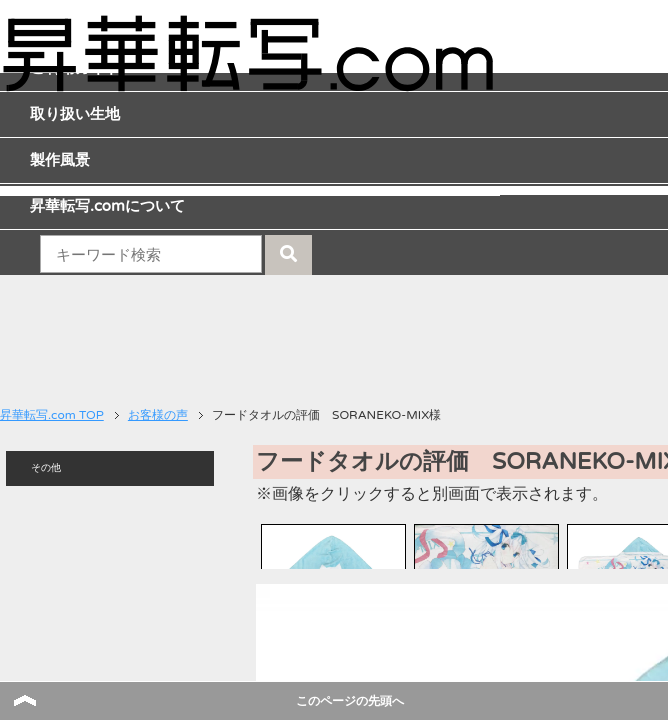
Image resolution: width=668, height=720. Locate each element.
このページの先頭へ (350, 701)
